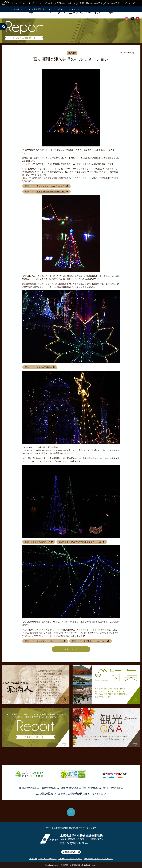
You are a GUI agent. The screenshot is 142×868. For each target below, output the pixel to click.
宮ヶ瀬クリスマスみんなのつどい (51, 186)
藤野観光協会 (50, 788)
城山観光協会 (92, 788)
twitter (132, 18)
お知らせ (61, 9)
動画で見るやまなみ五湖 (91, 3)
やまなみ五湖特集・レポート (62, 3)
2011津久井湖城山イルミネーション (86, 542)
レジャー (40, 3)
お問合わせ (69, 852)
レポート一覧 (71, 649)
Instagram (127, 18)
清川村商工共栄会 (44, 367)
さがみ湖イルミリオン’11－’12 (50, 641)
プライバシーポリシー (48, 859)
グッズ (131, 3)
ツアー (51, 9)
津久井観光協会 (71, 788)
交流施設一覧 (39, 9)
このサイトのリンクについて (70, 859)
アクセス (27, 9)
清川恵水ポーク (43, 542)
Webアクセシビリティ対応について (98, 859)
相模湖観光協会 (29, 788)
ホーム (15, 3)
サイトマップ (74, 9)
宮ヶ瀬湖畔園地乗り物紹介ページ (51, 192)
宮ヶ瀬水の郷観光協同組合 (74, 794)
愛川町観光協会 (113, 788)
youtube (137, 18)
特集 (18, 9)
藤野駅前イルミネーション (95, 641)
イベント (27, 3)
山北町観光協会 (46, 794)
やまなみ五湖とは (115, 3)
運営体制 (33, 859)
